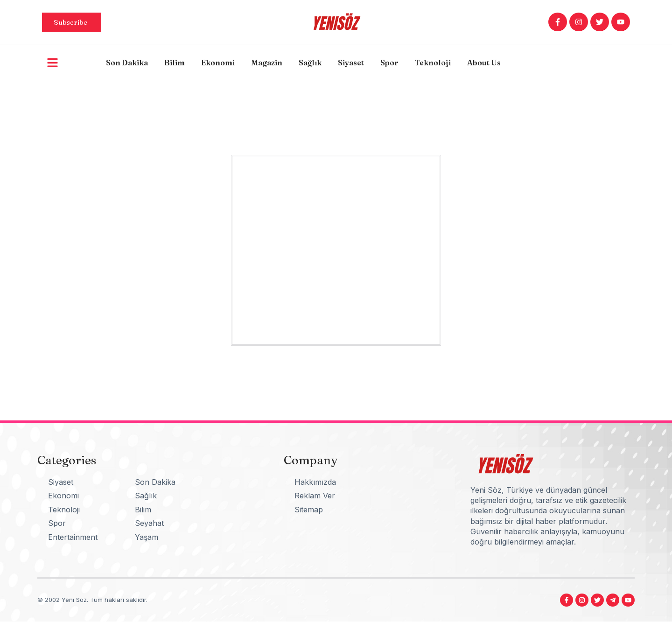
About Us (484, 63)
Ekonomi (218, 63)
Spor (389, 63)
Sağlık (310, 63)
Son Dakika (127, 63)
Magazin (267, 63)
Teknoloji (433, 63)
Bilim (175, 63)
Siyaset (351, 63)
